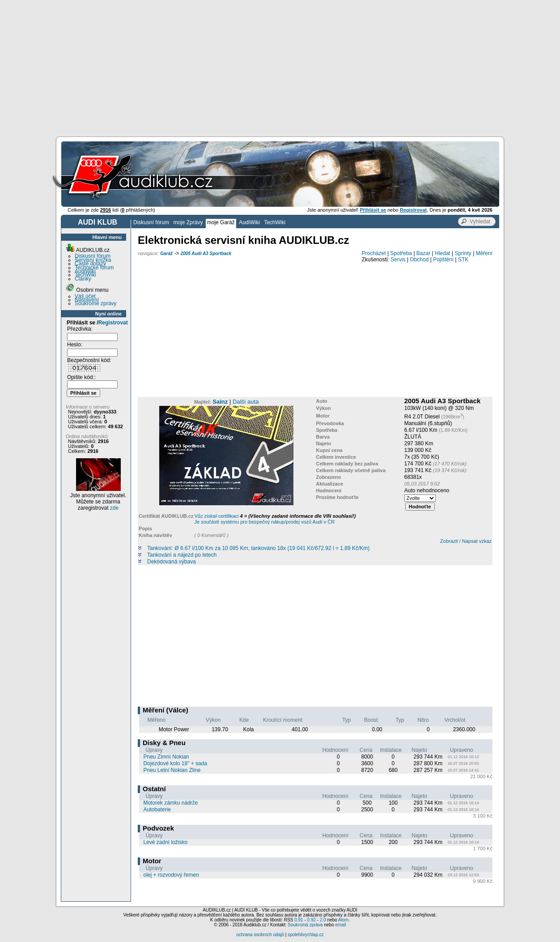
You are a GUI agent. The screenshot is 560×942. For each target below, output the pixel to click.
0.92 (312, 920)
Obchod (419, 260)
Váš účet (85, 296)
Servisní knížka (93, 260)
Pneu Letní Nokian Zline (172, 770)
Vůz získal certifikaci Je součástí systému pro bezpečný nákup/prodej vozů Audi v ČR (275, 519)
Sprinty (463, 253)
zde (114, 508)
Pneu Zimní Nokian (166, 757)
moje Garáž (221, 222)
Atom (343, 920)
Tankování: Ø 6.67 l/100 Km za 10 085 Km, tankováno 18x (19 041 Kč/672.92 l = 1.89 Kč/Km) (258, 548)
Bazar (423, 253)
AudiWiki (249, 222)
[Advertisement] (280, 67)
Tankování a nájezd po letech (182, 555)
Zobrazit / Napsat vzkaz (466, 541)
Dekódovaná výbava (172, 562)
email (340, 925)
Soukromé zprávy (95, 303)
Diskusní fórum (151, 222)
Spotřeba (401, 253)
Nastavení (87, 300)
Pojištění (443, 260)
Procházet (374, 253)
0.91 (299, 920)
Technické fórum (94, 268)
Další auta (246, 402)
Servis (398, 260)
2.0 (323, 920)
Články (83, 279)
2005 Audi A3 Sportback (206, 254)
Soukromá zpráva (305, 925)
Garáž (166, 254)
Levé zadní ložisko (165, 842)
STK (463, 260)
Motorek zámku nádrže (170, 803)
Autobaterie (157, 810)
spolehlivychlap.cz (306, 935)
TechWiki (275, 222)
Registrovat (113, 323)
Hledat (443, 253)
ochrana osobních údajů (260, 935)
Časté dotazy (90, 264)
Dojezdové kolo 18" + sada (175, 763)
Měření (484, 253)
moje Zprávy (188, 222)
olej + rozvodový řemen (171, 875)
